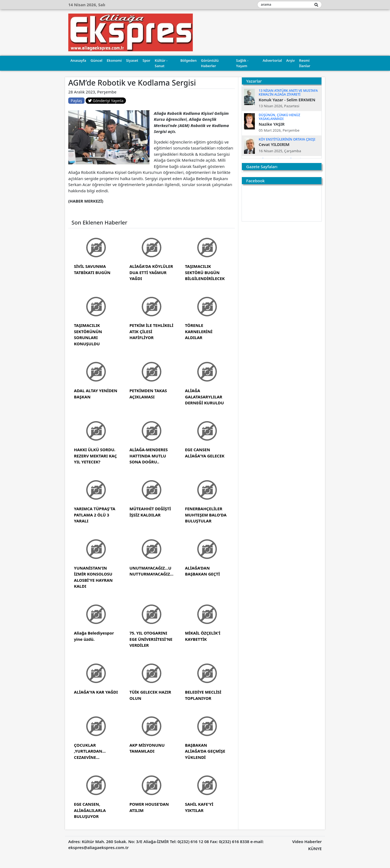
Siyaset (132, 60)
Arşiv (291, 60)
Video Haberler (307, 841)
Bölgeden (188, 60)
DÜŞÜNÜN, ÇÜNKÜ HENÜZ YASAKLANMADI (279, 117)
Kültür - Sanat (161, 63)
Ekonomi (114, 60)
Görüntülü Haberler (210, 63)
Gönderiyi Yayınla (106, 101)
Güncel (96, 60)
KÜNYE (315, 849)
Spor (146, 60)
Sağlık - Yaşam (242, 63)
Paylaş (76, 101)
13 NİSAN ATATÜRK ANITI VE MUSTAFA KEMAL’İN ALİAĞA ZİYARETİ (288, 92)
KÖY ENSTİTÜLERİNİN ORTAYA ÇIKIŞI (287, 139)
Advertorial (272, 60)
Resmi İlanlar (305, 63)
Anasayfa (78, 60)
